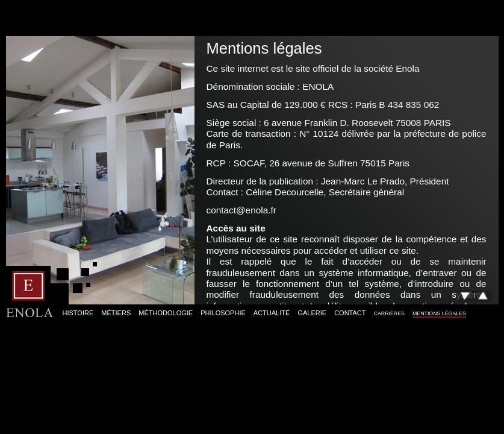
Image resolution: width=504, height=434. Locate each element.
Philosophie (223, 313)
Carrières (389, 313)
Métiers (116, 313)
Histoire (78, 313)
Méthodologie (166, 313)
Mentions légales (439, 313)
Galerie (312, 313)
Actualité (272, 313)
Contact (350, 313)
